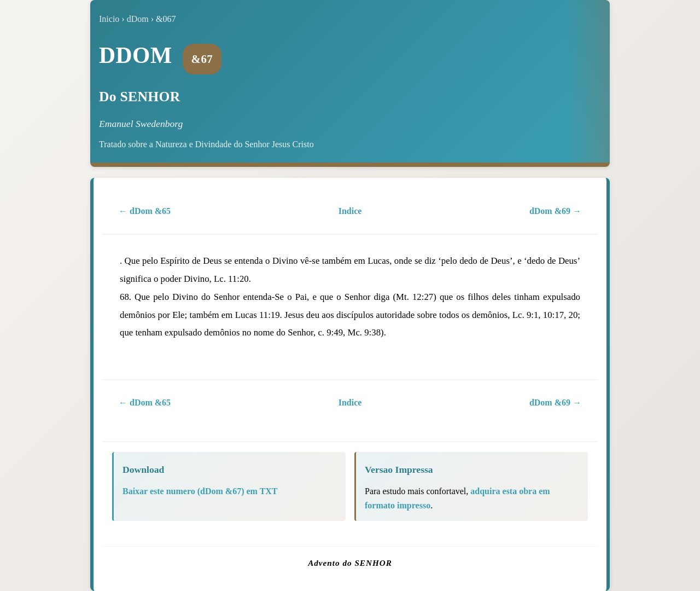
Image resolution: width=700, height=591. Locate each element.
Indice (350, 211)
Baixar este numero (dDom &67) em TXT (200, 491)
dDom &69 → (555, 211)
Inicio (109, 19)
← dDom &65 (145, 211)
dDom (138, 19)
